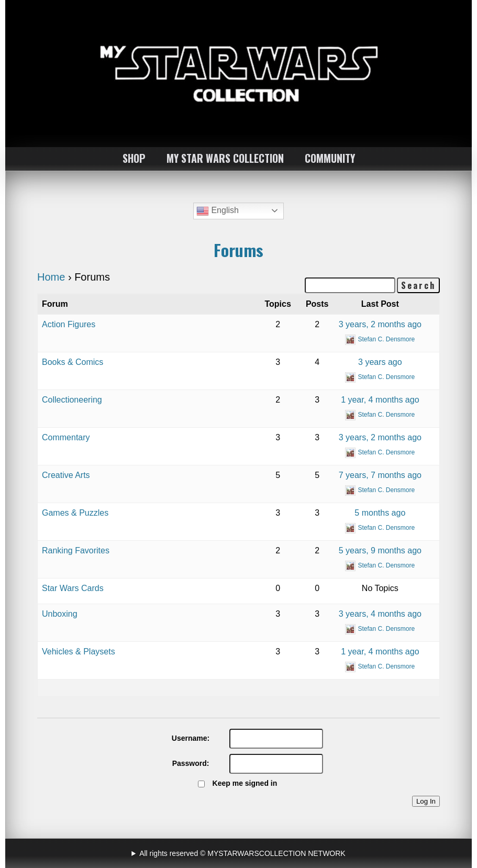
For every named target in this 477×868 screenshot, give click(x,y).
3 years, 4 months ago (380, 614)
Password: (191, 763)
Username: (191, 738)
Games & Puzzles (75, 513)
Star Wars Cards (73, 588)
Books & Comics (73, 362)
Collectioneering (72, 400)
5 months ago (380, 513)
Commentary (66, 437)
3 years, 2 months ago (380, 324)
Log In (426, 801)
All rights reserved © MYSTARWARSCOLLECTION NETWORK (242, 853)
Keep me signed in (245, 783)
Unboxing (60, 614)
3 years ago (380, 362)
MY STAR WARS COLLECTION (225, 158)
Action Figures (69, 324)
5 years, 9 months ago (380, 550)
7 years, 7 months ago (380, 475)
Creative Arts (66, 475)
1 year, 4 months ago (380, 400)
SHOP (134, 158)
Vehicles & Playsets (79, 652)
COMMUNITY (330, 158)
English (218, 211)
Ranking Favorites (76, 550)
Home (51, 277)
